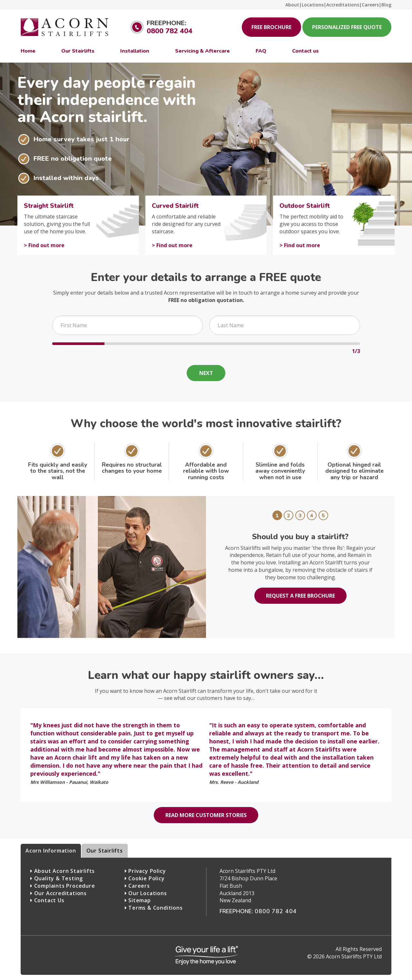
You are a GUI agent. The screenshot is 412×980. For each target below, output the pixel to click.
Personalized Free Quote (347, 27)
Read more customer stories (206, 815)
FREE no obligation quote (73, 159)
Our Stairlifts (105, 851)
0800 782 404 (170, 31)
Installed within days (66, 178)
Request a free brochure (300, 596)
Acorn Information (51, 851)
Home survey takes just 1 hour (82, 139)
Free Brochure (271, 27)
